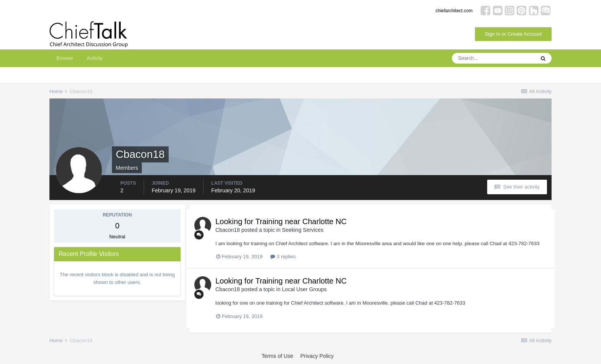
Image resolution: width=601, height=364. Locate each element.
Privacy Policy (317, 356)
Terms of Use (277, 356)
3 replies (283, 257)
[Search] (493, 58)
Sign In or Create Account (513, 34)
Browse (65, 58)
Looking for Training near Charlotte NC (281, 221)
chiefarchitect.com (454, 11)
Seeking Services (303, 230)
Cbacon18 (228, 230)
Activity (94, 58)
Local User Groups (305, 289)
